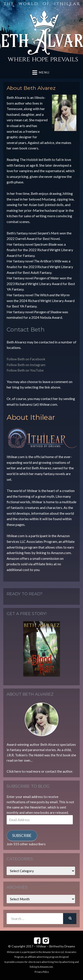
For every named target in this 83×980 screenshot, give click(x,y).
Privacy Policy (42, 972)
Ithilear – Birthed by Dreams (56, 946)
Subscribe (22, 835)
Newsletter (38, 807)
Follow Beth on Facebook (26, 359)
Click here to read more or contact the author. (40, 771)
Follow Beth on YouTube (25, 370)
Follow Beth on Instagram (26, 365)
